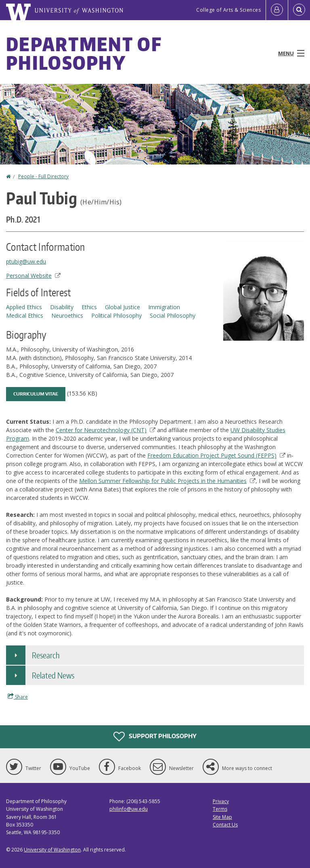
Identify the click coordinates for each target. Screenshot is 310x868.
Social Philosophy (173, 315)
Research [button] (46, 655)
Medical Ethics (25, 315)
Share (18, 697)
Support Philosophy (155, 737)
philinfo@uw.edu (129, 809)
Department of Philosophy (84, 53)
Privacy (221, 801)
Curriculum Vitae (36, 394)
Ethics (89, 307)
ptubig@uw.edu (26, 261)
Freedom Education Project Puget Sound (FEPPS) (216, 455)
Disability (62, 307)
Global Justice (123, 307)
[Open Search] (299, 10)
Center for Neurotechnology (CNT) (106, 430)
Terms (220, 809)
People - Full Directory (43, 176)
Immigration (164, 307)
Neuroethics (67, 315)
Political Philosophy (116, 315)
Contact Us (225, 825)
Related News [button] (53, 675)
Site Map (222, 817)
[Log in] (277, 10)
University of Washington (52, 850)
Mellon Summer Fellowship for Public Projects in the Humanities (167, 481)
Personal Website (33, 276)
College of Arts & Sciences (228, 10)
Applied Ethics (24, 307)
